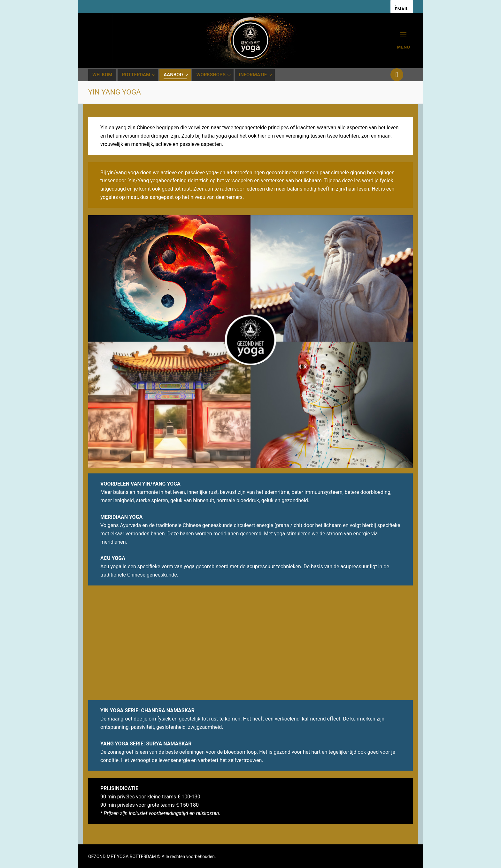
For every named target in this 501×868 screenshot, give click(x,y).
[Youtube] (397, 75)
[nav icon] (404, 41)
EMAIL (402, 7)
